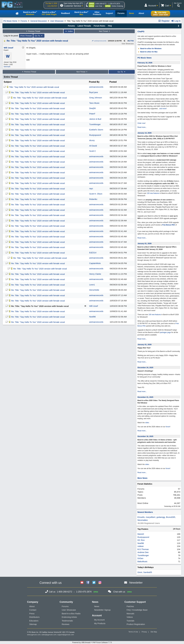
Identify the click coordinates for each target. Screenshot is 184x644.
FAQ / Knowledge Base (137, 610)
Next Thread (105, 31)
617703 (131, 41)
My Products (100, 623)
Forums (24, 21)
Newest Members (145, 512)
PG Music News (144, 58)
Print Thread (26, 36)
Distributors (34, 617)
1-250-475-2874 (114, 4)
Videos (130, 617)
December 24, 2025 (145, 368)
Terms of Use (133, 632)
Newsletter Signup (102, 610)
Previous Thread (33, 31)
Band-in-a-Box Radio (71, 614)
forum (168, 427)
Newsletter (136, 583)
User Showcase (57, 21)
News (97, 606)
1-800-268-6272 (101, 4)
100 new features (153, 193)
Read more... (142, 127)
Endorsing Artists (69, 617)
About (32, 606)
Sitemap (33, 624)
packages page (165, 332)
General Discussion (39, 21)
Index (69, 31)
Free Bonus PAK (169, 225)
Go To (39, 36)
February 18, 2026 (145, 63)
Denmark (7, 67)
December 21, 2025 (145, 397)
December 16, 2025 (145, 436)
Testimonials (67, 621)
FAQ (110, 26)
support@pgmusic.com (66, 635)
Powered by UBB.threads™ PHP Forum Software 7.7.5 (92, 643)
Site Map (154, 632)
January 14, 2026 (144, 133)
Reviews (66, 624)
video (147, 423)
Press (32, 614)
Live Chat (99, 6)
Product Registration (136, 624)
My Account (99, 620)
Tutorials (130, 621)
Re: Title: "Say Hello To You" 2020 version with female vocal (37, 41)
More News (142, 478)
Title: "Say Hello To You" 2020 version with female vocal (34, 87)
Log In (176, 21)
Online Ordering (117, 6)
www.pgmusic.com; (34, 635)
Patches (130, 606)
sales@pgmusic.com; (49, 635)
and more (163, 109)
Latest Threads (84, 26)
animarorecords (99, 41)
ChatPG (141, 32)
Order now (141, 123)
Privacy (144, 632)
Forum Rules (99, 26)
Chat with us (119, 592)
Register (164, 21)
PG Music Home (10, 21)
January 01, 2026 (144, 243)
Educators (34, 621)
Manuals (130, 614)
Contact (33, 610)
